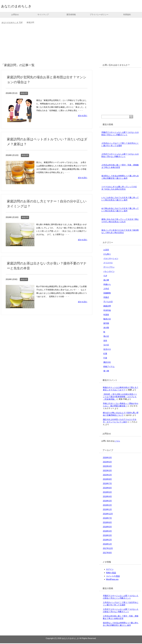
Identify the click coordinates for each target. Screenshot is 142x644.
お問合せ (15, 15)
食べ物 (106, 372)
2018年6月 (107, 523)
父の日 (106, 346)
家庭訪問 (24, 94)
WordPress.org (112, 580)
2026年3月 (107, 458)
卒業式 (106, 298)
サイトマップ (43, 15)
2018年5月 (107, 527)
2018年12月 (108, 514)
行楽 (105, 359)
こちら (117, 442)
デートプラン (109, 268)
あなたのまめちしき (20, 6)
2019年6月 (107, 489)
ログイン (110, 570)
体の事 (106, 281)
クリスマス (108, 263)
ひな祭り (107, 255)
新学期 (106, 324)
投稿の (111, 573)
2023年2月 (107, 476)
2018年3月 (107, 536)
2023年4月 (107, 467)
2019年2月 (107, 506)
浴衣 (105, 341)
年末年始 (107, 311)
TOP (12, 23)
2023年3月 (107, 471)
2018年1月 (107, 545)
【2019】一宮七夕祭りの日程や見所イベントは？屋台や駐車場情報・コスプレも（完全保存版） (120, 397)
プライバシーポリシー (99, 15)
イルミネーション (111, 259)
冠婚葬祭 (107, 294)
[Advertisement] (71, 46)
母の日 (106, 337)
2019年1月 (107, 510)
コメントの (113, 577)
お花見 (106, 250)
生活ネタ (107, 350)
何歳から (107, 285)
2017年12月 (108, 549)
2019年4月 (107, 497)
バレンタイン (109, 272)
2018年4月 (107, 532)
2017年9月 (107, 553)
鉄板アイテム (109, 367)
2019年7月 (107, 484)
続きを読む (83, 116)
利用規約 (127, 15)
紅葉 (105, 354)
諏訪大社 (107, 363)
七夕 (105, 276)
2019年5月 (107, 493)
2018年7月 (107, 519)
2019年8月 (107, 480)
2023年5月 (107, 463)
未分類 (106, 328)
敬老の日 (107, 320)
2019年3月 (107, 501)
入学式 (106, 289)
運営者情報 (71, 15)
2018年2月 (107, 540)
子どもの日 (108, 302)
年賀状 (106, 315)
